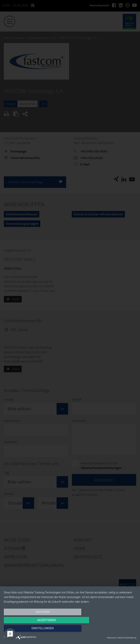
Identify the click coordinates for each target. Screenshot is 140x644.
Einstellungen (116, 630)
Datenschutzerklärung (127, 638)
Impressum (112, 638)
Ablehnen (24, 630)
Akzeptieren (70, 630)
